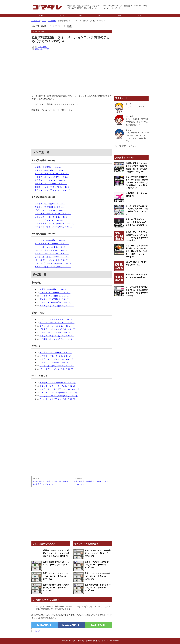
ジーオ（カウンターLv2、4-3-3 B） (50, 220)
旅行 (80, 16)
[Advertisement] (72, 68)
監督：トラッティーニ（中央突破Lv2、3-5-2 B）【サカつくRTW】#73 (98, 553)
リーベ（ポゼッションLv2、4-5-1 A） (51, 247)
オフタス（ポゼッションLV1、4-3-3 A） (52, 177)
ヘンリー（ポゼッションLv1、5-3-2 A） (52, 174)
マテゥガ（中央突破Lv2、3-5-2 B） (50, 204)
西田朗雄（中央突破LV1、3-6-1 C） (50, 171)
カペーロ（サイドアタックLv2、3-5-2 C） (53, 267)
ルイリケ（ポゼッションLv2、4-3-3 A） (52, 250)
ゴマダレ (38, 631)
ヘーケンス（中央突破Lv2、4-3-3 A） (51, 240)
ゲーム (41, 16)
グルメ (100, 16)
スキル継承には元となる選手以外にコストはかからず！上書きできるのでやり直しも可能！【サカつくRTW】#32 (137, 251)
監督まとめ (39, 49)
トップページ (36, 21)
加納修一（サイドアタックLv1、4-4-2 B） (53, 187)
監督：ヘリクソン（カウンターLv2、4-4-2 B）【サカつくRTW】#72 (98, 565)
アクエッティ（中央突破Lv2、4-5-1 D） (52, 244)
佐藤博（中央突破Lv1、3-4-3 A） (49, 167)
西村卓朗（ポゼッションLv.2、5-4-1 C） (57, 339)
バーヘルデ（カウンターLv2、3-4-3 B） (52, 260)
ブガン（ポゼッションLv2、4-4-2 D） (51, 210)
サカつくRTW (52, 21)
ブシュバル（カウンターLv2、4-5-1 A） (52, 257)
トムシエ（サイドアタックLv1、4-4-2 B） (53, 190)
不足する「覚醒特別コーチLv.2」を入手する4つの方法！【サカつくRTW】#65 (137, 222)
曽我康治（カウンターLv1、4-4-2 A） (51, 180)
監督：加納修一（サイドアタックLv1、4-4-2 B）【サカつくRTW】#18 (56, 588)
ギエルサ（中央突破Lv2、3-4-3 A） (50, 207)
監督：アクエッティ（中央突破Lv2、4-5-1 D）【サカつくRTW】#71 (98, 576)
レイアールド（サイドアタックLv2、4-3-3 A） (55, 223)
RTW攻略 (46, 49)
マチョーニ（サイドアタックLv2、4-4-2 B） (54, 227)
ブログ (139, 16)
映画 (119, 16)
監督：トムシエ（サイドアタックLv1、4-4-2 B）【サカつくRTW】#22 (56, 576)
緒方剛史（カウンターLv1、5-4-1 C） (51, 184)
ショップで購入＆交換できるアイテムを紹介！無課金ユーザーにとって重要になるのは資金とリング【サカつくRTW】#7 (137, 183)
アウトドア (61, 16)
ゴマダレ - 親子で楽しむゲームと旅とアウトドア (88, 641)
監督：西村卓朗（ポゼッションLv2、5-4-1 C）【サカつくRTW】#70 (98, 588)
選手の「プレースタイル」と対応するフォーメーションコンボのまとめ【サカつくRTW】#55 (56, 553)
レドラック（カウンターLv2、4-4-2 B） (52, 217)
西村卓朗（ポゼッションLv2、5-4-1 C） (52, 254)
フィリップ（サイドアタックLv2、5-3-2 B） (54, 263)
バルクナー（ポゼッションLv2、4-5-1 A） (53, 214)
